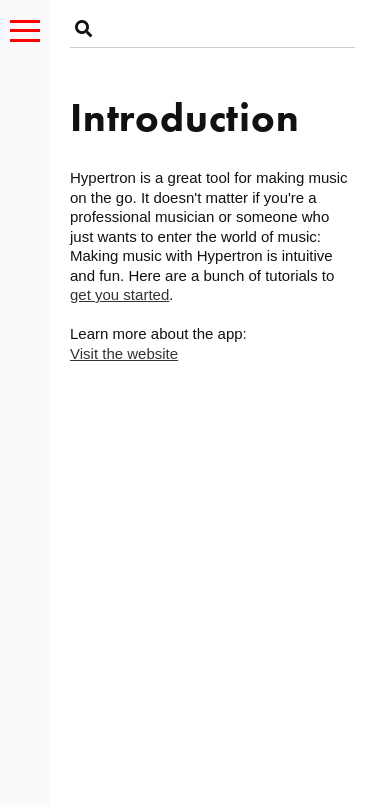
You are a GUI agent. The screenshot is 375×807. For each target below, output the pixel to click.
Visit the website (124, 353)
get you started (119, 294)
